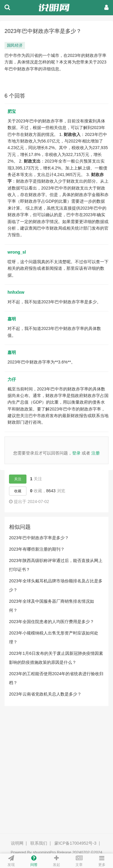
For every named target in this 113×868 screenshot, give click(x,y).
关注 (18, 479)
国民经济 (15, 45)
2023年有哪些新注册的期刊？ (37, 549)
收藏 (18, 491)
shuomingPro (44, 852)
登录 (76, 453)
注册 (96, 453)
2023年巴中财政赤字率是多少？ (39, 538)
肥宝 (12, 111)
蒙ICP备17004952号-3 (75, 843)
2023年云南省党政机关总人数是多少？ (45, 694)
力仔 (12, 379)
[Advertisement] (56, 774)
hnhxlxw (16, 292)
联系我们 (39, 843)
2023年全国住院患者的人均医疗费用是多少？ (52, 622)
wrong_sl (17, 252)
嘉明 (12, 319)
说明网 (17, 843)
